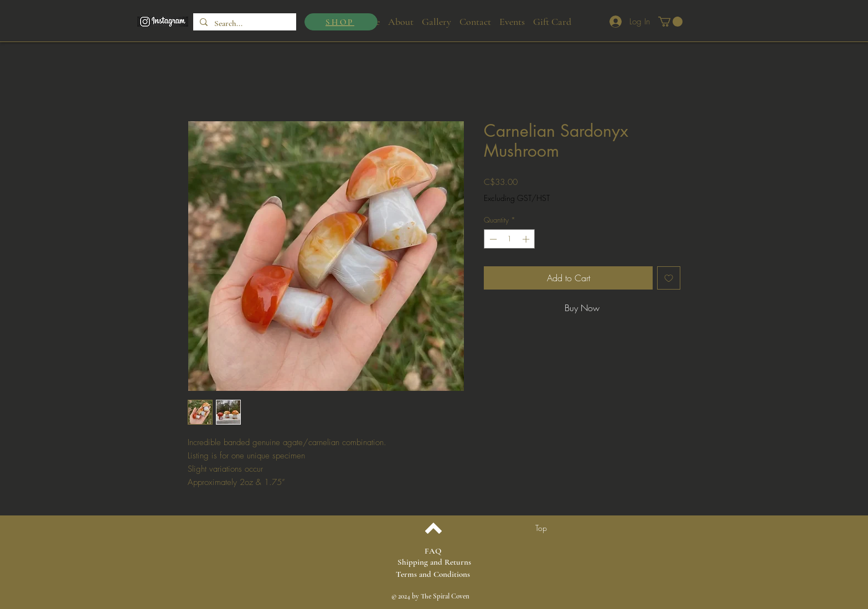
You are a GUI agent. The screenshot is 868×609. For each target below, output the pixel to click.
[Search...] (244, 24)
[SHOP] (341, 22)
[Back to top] (433, 528)
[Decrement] (492, 239)
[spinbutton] (510, 239)
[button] (670, 22)
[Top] (541, 528)
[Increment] (527, 239)
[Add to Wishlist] (669, 278)
